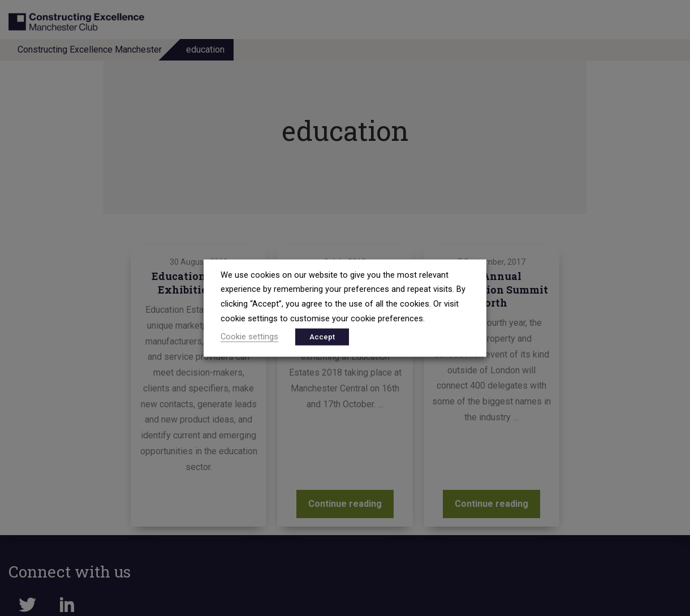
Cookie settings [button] (249, 337)
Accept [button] (322, 337)
